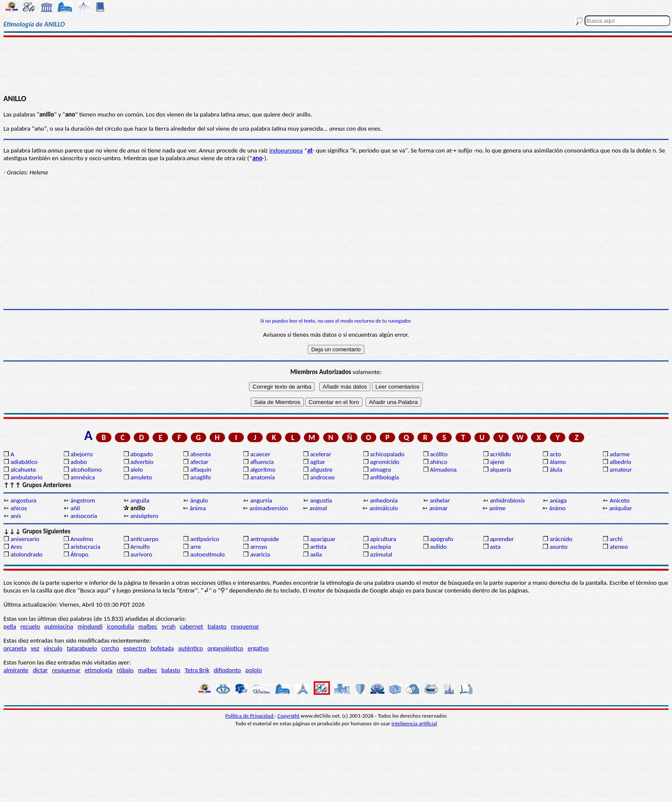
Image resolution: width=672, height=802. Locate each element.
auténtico (191, 648)
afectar (199, 462)
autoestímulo (208, 554)
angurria (261, 500)
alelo (136, 470)
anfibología (384, 477)
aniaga (558, 500)
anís (15, 516)
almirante (16, 670)
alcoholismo (86, 470)
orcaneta (15, 648)
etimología (99, 670)
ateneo (619, 547)
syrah (168, 626)
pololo (253, 670)
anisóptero (144, 516)
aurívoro (141, 554)
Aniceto (620, 500)
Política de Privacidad (250, 716)
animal (318, 508)
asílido (438, 547)
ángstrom (83, 500)
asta (495, 547)
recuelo (30, 626)
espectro (135, 648)
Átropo (79, 554)
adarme (620, 454)
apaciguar (322, 539)
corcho (110, 648)
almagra (380, 470)
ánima (198, 508)
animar (439, 508)
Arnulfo (140, 547)
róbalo (125, 670)
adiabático (24, 462)
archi (616, 539)
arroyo (259, 547)
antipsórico (205, 539)
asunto (559, 547)
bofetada (162, 648)
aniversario (25, 539)
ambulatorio (26, 477)
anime (498, 508)
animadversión (269, 508)
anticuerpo (144, 539)
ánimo (557, 508)
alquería (501, 470)
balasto (217, 626)
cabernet (192, 626)
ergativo (258, 648)
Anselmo (82, 539)
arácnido (561, 539)
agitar (317, 462)
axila (316, 554)
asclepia (380, 547)
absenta (201, 454)
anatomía (263, 477)
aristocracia (85, 547)
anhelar (440, 500)
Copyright (289, 716)
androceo (322, 477)
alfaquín (201, 470)
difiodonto (228, 670)
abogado (142, 454)
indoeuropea (286, 150)
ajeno (497, 462)
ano (258, 158)
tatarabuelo (82, 648)
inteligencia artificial (414, 723)
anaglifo (201, 477)
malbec (148, 626)
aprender (502, 539)
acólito (439, 454)
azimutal (381, 554)
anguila (140, 500)
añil (75, 508)
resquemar (245, 626)
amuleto (141, 477)
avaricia (260, 554)
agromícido (384, 462)
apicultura (383, 539)
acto (555, 454)
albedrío (621, 462)
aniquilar (621, 508)
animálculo (384, 508)
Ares (16, 547)
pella (10, 626)
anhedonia (384, 500)
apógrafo (441, 539)
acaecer (260, 454)
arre (196, 547)
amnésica (82, 477)
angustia (321, 500)
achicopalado (387, 454)
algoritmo (263, 470)
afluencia (262, 462)
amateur (621, 470)
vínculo (53, 648)
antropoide (265, 539)
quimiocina (58, 626)
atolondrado (26, 554)
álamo (558, 462)
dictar (40, 670)
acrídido (500, 454)
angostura (23, 500)
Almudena (443, 470)
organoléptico (225, 648)
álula (556, 470)
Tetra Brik (197, 670)
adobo (79, 462)
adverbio (142, 462)
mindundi (90, 626)
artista (318, 547)
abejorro (81, 454)
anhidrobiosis (507, 500)
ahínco (439, 462)
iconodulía (120, 626)
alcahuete (23, 470)
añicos (19, 508)
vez (35, 648)
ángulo (199, 500)
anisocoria (84, 516)
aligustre (321, 470)
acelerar (320, 454)
